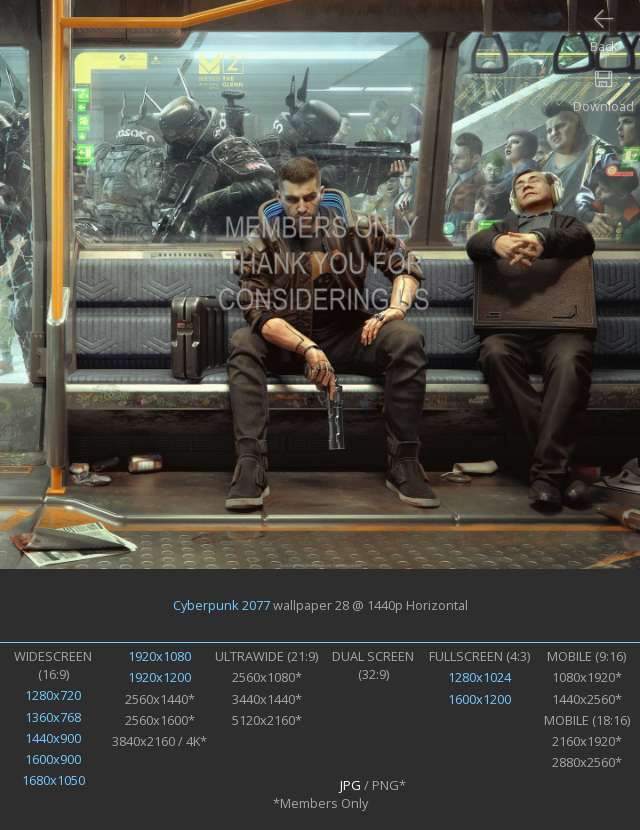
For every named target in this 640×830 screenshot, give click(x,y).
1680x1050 (53, 780)
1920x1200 (159, 677)
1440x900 (53, 738)
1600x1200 (479, 699)
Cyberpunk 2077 (221, 605)
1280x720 (53, 695)
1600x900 (53, 759)
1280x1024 (479, 677)
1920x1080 (159, 656)
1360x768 (53, 717)
